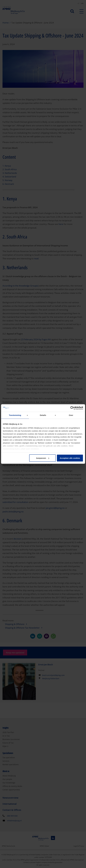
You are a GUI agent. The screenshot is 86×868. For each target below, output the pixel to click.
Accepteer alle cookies (70, 458)
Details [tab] (43, 415)
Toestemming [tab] (15, 415)
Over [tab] (71, 415)
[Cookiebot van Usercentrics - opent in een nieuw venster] (72, 408)
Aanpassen (43, 458)
